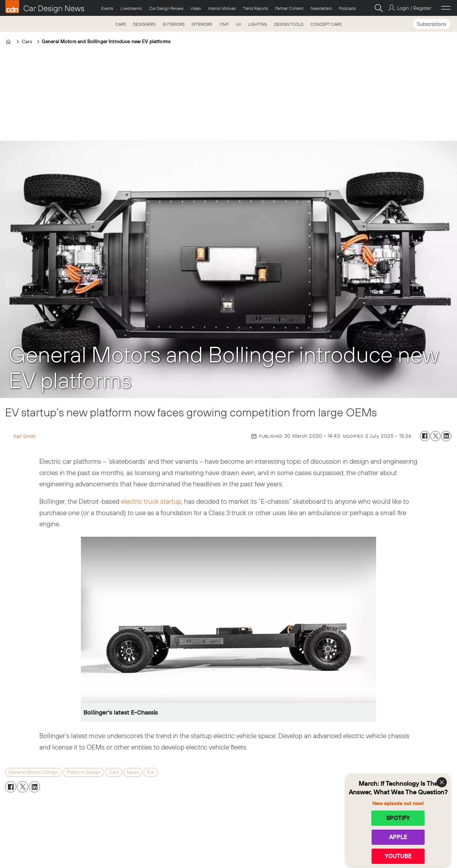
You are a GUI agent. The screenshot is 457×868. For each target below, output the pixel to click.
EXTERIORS (174, 24)
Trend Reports (255, 8)
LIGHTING (258, 24)
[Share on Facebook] (425, 436)
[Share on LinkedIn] (446, 436)
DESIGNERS (144, 24)
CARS (121, 24)
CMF (224, 24)
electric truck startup (151, 501)
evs (151, 772)
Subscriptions (431, 24)
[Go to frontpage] (45, 7)
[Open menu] (446, 8)
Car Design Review (166, 8)
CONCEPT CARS (326, 24)
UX (238, 24)
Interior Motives (222, 8)
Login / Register (414, 8)
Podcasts (347, 8)
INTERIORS (202, 24)
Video (196, 8)
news (133, 772)
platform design (84, 772)
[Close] (442, 782)
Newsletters (321, 8)
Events (107, 8)
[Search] (379, 8)
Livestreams (131, 8)
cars (114, 772)
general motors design (33, 772)
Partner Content (289, 8)
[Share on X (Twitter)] (435, 436)
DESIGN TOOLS (289, 24)
